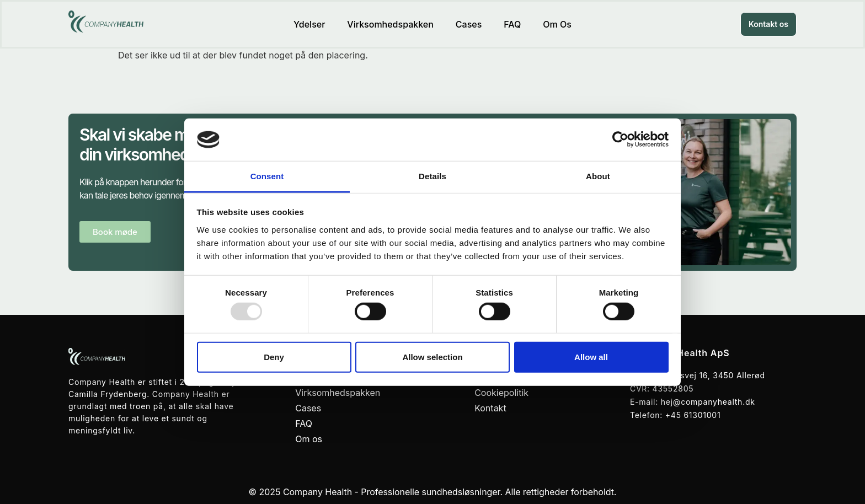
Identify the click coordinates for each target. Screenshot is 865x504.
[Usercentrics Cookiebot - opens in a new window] (620, 140)
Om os (557, 24)
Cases (469, 24)
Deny (274, 356)
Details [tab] (432, 176)
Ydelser (309, 24)
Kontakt (490, 408)
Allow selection (432, 356)
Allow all (591, 356)
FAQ (512, 24)
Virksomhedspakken (390, 24)
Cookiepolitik (501, 393)
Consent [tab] (267, 176)
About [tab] (598, 176)
